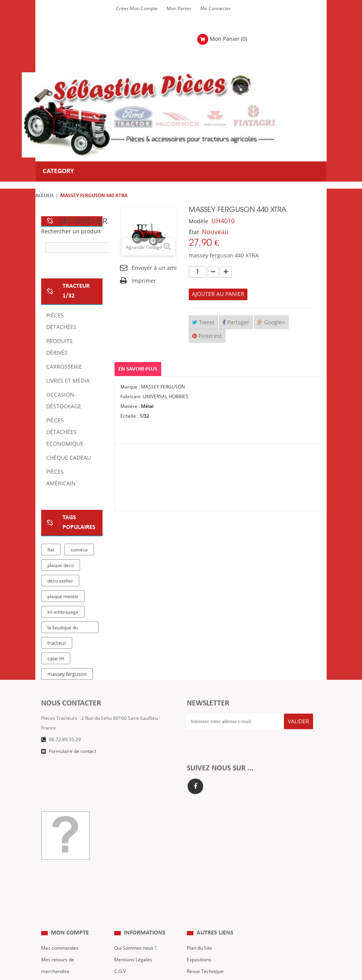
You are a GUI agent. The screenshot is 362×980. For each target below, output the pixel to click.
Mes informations (60, 905)
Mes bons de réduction (66, 917)
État (194, 232)
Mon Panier (179, 9)
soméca (79, 550)
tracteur (57, 643)
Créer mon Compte (137, 9)
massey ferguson (67, 674)
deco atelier (60, 581)
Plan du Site (199, 859)
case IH (56, 659)
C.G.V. (121, 882)
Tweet (203, 323)
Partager (236, 323)
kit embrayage (63, 612)
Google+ (271, 323)
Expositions (199, 870)
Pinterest (207, 336)
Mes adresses (56, 894)
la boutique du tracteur (63, 629)
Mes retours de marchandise (58, 876)
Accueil (45, 196)
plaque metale (63, 597)
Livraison (124, 894)
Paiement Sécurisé (134, 905)
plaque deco (61, 565)
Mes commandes (60, 859)
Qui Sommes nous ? (135, 859)
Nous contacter (203, 894)
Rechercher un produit (71, 232)
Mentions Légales (133, 870)
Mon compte (70, 843)
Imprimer (144, 281)
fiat (51, 550)
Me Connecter (216, 9)
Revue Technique (205, 882)
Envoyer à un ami (154, 268)
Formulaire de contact (73, 751)
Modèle (198, 221)
